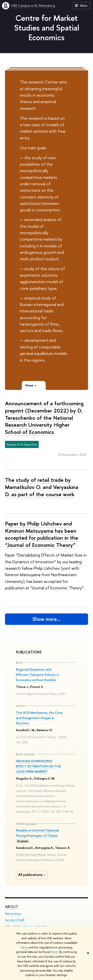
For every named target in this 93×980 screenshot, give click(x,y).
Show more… (46, 619)
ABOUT (12, 907)
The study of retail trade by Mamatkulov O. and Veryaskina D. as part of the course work (42, 487)
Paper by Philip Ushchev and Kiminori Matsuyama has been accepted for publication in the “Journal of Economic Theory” (42, 534)
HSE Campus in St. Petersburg (33, 5)
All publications (32, 875)
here (24, 947)
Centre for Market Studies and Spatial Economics (47, 28)
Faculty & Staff (15, 920)
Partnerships (13, 914)
